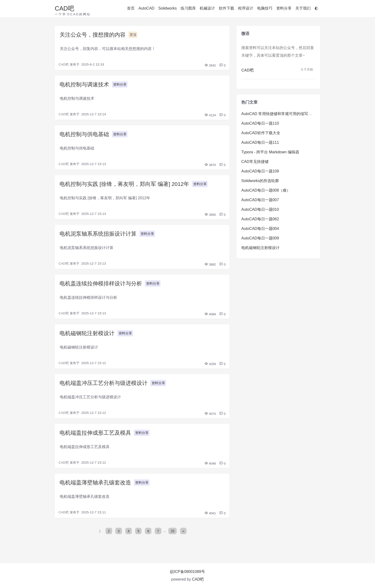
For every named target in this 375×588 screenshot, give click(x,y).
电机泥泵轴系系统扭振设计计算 (100, 236)
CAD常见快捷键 (255, 162)
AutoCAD (146, 8)
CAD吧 (64, 8)
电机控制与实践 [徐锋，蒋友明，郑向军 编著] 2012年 (127, 186)
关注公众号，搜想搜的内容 (94, 35)
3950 (210, 217)
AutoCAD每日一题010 (260, 209)
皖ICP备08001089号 (187, 572)
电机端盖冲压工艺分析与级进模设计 (105, 386)
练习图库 (188, 8)
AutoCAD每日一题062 (260, 219)
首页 (131, 8)
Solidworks (168, 8)
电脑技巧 (265, 8)
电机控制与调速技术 (85, 85)
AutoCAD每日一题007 (260, 200)
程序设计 (246, 8)
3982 (210, 267)
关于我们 (303, 8)
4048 (210, 468)
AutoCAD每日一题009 (260, 238)
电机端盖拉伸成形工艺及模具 (97, 437)
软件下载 (226, 8)
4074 (210, 418)
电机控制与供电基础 (85, 135)
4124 (210, 116)
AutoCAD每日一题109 (260, 171)
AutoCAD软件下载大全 (261, 133)
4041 (210, 518)
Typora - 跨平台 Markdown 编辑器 (270, 152)
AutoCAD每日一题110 (260, 123)
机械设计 (207, 8)
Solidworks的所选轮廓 (260, 181)
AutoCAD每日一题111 (260, 142)
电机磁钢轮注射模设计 (88, 336)
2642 (210, 66)
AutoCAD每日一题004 (260, 229)
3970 (210, 166)
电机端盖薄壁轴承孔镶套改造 (97, 487)
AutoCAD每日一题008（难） (266, 190)
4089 (210, 317)
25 (173, 536)
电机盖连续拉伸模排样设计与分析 (103, 286)
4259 (210, 367)
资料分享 (284, 8)
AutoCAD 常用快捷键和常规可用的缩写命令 (278, 114)
